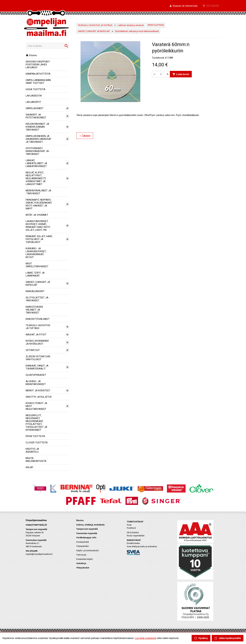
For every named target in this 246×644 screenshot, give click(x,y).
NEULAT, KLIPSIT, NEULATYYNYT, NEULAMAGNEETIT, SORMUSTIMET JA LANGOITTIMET (36, 178)
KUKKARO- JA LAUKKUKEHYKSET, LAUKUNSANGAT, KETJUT (36, 253)
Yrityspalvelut (82, 546)
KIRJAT (30, 467)
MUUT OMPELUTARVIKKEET (37, 265)
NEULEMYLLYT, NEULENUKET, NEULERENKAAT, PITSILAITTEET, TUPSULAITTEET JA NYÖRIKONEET (36, 423)
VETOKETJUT (33, 350)
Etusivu (31, 55)
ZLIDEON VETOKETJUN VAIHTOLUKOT (38, 358)
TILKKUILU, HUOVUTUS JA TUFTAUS (38, 327)
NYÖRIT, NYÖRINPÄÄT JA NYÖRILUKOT (37, 342)
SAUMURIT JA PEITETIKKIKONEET (36, 116)
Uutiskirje (81, 563)
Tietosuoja (81, 555)
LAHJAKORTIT (33, 102)
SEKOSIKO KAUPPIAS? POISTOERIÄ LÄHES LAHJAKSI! (38, 65)
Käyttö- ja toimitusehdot (88, 551)
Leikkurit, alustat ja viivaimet (131, 25)
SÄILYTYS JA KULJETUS (39, 397)
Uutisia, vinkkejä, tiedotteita (90, 525)
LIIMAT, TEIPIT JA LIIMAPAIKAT (35, 274)
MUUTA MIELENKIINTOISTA (36, 460)
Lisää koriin (181, 74)
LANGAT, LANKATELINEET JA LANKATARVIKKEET (36, 163)
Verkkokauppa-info (86, 538)
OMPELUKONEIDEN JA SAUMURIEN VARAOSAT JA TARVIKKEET (39, 139)
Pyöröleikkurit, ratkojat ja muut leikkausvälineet (137, 31)
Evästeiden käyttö (85, 559)
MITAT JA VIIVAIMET (37, 215)
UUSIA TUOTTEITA (35, 89)
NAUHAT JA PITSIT (36, 335)
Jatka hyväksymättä (228, 638)
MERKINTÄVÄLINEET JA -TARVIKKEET (38, 192)
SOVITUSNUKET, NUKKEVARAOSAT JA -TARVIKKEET (38, 151)
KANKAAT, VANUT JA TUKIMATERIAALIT (37, 367)
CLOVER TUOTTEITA (37, 443)
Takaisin (85, 136)
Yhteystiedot (83, 568)
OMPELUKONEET (35, 108)
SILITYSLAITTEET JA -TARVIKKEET (38, 299)
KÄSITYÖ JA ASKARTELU (32, 450)
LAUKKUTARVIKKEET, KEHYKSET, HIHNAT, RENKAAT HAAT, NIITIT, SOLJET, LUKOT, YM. (38, 226)
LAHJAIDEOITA (34, 96)
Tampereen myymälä (87, 529)
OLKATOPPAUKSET (36, 375)
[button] (183, 6)
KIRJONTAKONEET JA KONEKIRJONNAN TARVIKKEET (37, 127)
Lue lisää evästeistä (145, 638)
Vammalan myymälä (87, 533)
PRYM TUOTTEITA (35, 436)
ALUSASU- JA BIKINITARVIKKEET (36, 383)
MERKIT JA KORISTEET (38, 391)
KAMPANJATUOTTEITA (38, 74)
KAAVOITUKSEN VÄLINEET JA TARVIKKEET (34, 310)
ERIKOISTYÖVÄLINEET (38, 319)
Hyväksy (201, 638)
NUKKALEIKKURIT (35, 291)
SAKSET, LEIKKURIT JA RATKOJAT (94, 31)
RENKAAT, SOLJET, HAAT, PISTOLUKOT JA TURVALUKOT (39, 239)
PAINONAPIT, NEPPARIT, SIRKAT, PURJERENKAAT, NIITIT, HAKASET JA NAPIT (39, 204)
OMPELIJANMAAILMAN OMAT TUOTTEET (38, 82)
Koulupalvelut (83, 542)
